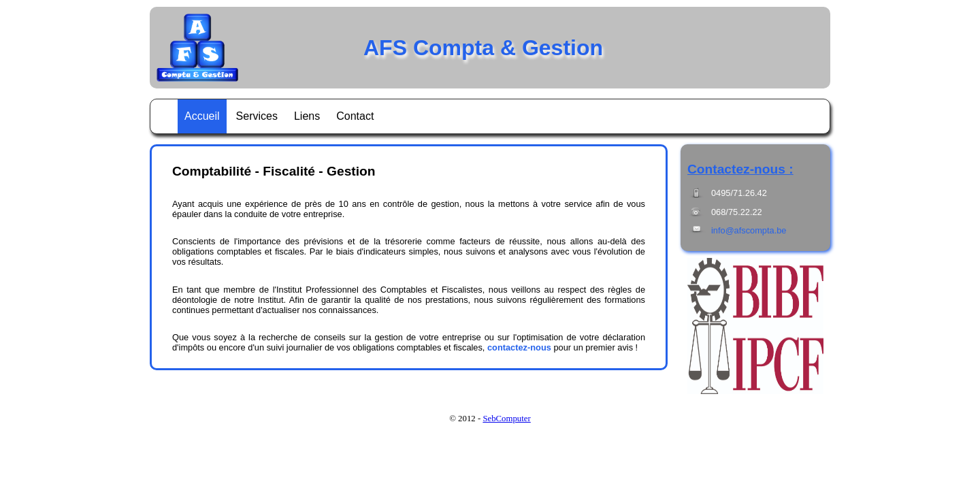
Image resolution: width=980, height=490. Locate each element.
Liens (307, 116)
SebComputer (506, 419)
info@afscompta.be (749, 230)
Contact (355, 116)
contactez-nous (519, 347)
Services (257, 116)
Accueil (202, 116)
